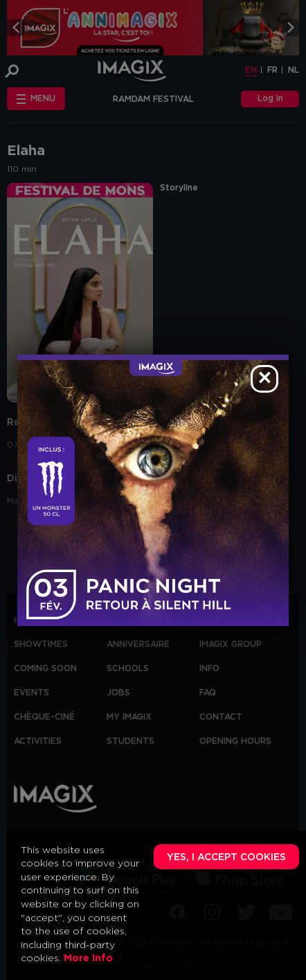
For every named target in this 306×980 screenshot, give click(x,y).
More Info (88, 959)
